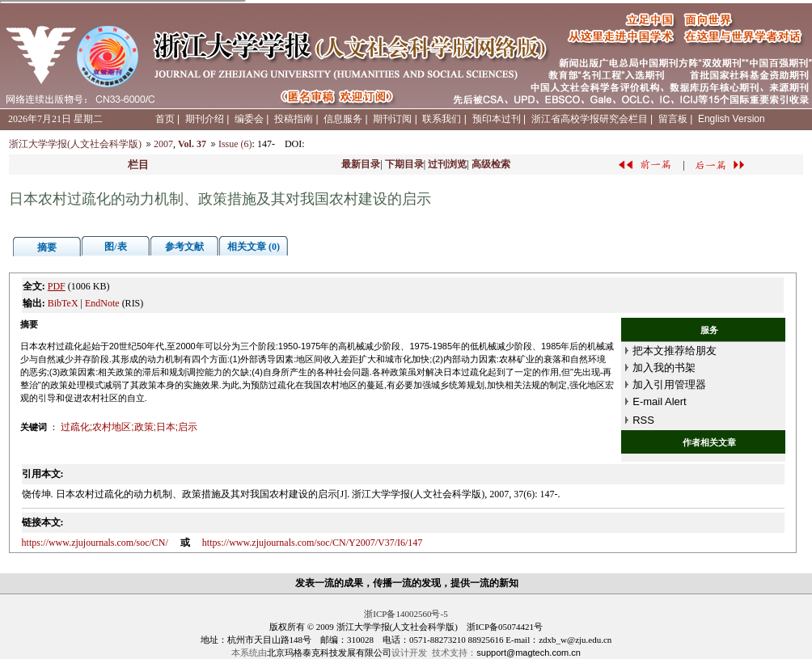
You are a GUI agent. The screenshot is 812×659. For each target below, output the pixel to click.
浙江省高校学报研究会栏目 (590, 119)
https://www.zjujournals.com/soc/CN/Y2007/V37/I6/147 (313, 543)
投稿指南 (294, 119)
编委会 (249, 119)
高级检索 (491, 164)
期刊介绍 (205, 119)
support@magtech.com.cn (529, 653)
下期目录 (404, 164)
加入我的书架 (664, 368)
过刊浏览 (447, 164)
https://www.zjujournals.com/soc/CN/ (95, 543)
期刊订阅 (392, 119)
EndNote (102, 303)
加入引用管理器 (669, 384)
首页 (165, 119)
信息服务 (343, 119)
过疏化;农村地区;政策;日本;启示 (129, 427)
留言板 (673, 119)
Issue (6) (235, 144)
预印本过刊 (497, 119)
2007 (163, 144)
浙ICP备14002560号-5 (406, 614)
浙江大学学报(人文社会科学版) (75, 144)
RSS (643, 420)
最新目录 (361, 164)
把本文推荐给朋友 (675, 351)
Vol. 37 (192, 144)
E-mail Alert (659, 401)
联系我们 (442, 119)
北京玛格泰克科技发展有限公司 (329, 653)
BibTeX (63, 303)
